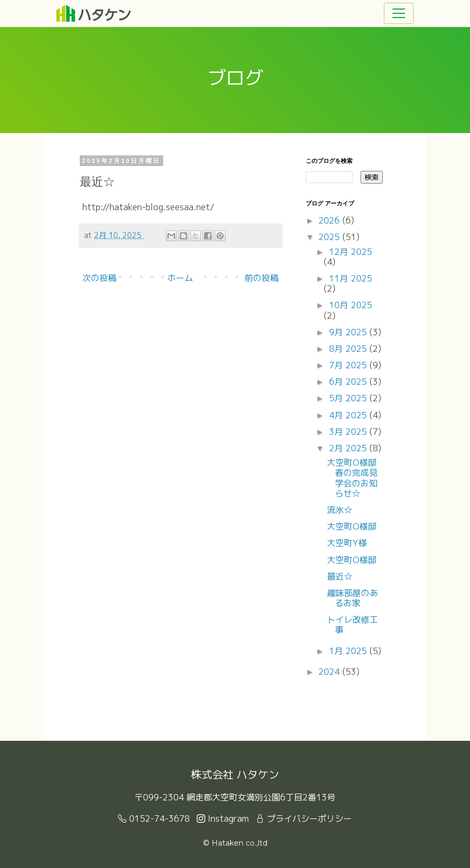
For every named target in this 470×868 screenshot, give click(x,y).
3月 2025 (349, 432)
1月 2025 (349, 651)
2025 (330, 237)
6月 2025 (349, 382)
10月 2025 (351, 305)
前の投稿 (262, 278)
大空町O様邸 (352, 526)
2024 (330, 672)
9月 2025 (349, 332)
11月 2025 (351, 278)
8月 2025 (349, 349)
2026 (330, 220)
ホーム (180, 278)
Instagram (223, 819)
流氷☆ (340, 510)
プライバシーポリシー (304, 819)
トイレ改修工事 (352, 625)
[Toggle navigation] (399, 13)
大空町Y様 (347, 543)
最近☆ (340, 576)
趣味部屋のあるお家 (352, 598)
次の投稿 (99, 278)
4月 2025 (349, 415)
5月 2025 (349, 398)
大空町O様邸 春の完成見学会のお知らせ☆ (356, 478)
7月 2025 (349, 365)
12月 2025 (351, 252)
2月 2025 (349, 448)
